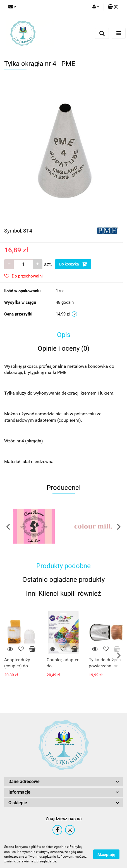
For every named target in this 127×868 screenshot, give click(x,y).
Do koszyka (73, 264)
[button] (113, 7)
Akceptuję (106, 854)
